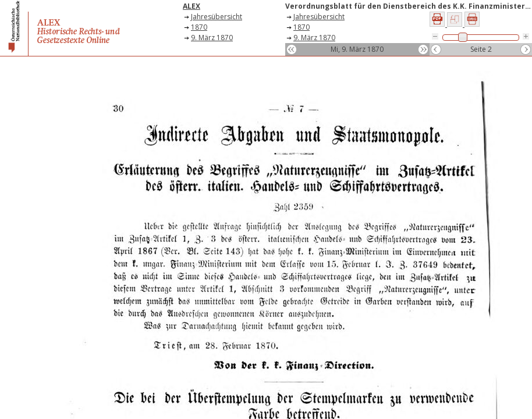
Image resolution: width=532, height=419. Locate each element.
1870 (199, 27)
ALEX (191, 6)
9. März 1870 (212, 38)
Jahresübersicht (217, 17)
